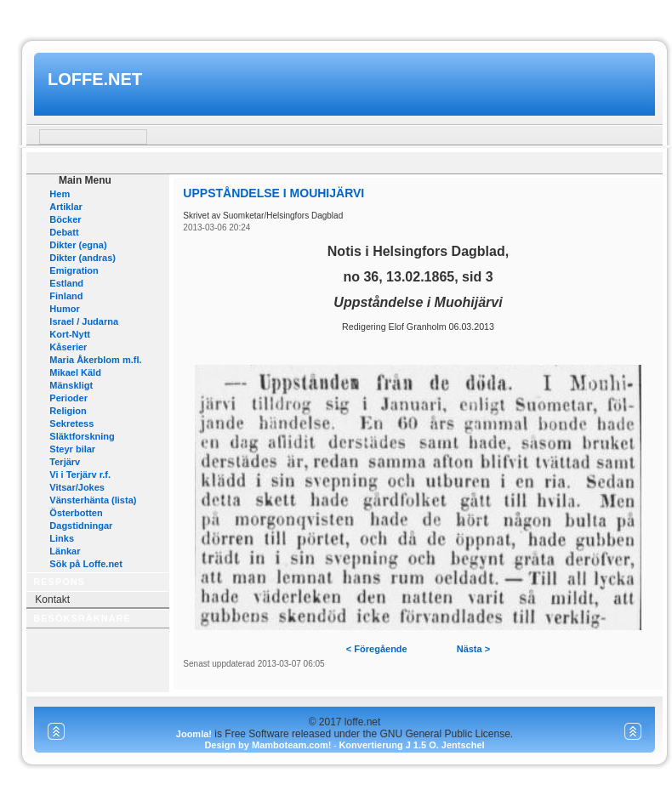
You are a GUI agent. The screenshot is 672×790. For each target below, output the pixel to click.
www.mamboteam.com (336, 16)
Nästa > (473, 649)
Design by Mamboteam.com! (268, 745)
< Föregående (377, 649)
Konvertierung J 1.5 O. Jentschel (411, 745)
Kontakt (52, 600)
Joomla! (194, 734)
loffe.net (95, 79)
